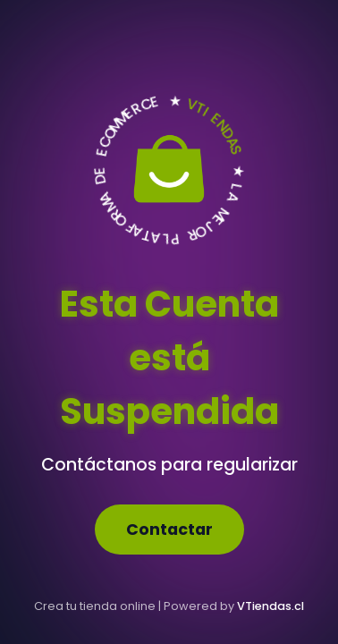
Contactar (169, 530)
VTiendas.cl (270, 606)
